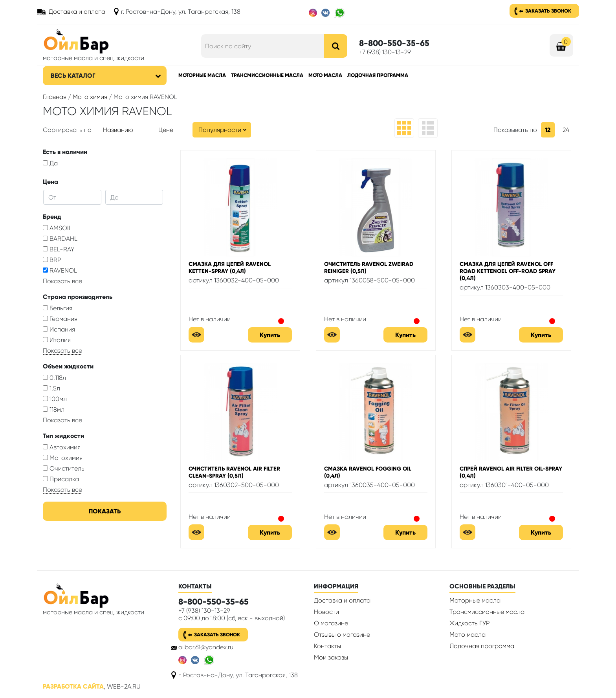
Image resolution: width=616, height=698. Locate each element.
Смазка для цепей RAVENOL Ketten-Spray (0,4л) (230, 267)
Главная (55, 97)
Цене (166, 130)
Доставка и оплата (77, 12)
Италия (57, 340)
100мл (55, 399)
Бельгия (58, 308)
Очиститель (64, 468)
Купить (270, 335)
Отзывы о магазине (342, 635)
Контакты (327, 646)
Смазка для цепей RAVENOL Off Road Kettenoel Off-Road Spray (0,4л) (508, 271)
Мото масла (325, 75)
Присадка (61, 479)
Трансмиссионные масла (267, 75)
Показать (105, 511)
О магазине (331, 623)
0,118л (54, 378)
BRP (52, 260)
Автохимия (62, 447)
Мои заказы (331, 657)
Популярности (220, 130)
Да (50, 163)
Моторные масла (202, 75)
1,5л (51, 388)
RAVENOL (60, 270)
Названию (118, 130)
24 (566, 130)
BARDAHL (60, 239)
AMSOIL (57, 228)
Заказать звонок (548, 11)
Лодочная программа (378, 75)
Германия (60, 319)
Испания (59, 329)
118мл (54, 409)
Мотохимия (63, 458)
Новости (326, 612)
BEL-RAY (59, 249)
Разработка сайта (73, 686)
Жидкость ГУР (469, 623)
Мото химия (90, 97)
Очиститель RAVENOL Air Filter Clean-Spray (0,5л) (234, 472)
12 (548, 130)
